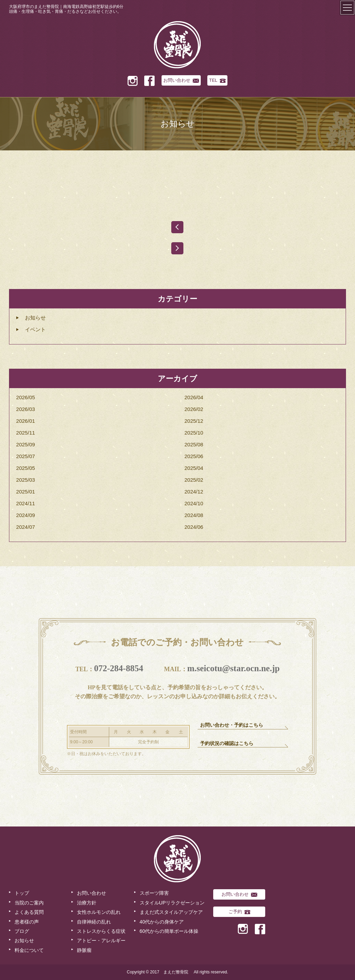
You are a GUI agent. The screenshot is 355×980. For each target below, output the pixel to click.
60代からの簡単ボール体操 (169, 931)
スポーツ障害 (154, 893)
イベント (35, 329)
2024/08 (194, 515)
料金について (29, 950)
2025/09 (26, 444)
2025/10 (194, 433)
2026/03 (26, 409)
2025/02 (194, 480)
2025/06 (194, 456)
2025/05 (26, 468)
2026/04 (194, 397)
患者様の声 (27, 922)
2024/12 (194, 492)
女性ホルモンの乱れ (99, 912)
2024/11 (26, 503)
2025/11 (26, 433)
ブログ (22, 931)
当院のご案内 (29, 903)
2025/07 (26, 456)
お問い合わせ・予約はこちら (232, 725)
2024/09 (26, 515)
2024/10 (194, 503)
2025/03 (26, 480)
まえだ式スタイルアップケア (171, 912)
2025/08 (194, 444)
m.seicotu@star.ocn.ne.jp (233, 668)
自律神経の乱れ (94, 922)
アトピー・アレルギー (101, 940)
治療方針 (87, 903)
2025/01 (26, 492)
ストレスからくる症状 (101, 931)
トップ (22, 893)
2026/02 (194, 409)
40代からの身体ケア (162, 922)
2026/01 (26, 421)
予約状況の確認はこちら (227, 743)
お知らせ (35, 318)
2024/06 (194, 527)
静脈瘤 (84, 950)
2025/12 (194, 421)
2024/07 (26, 527)
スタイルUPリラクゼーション (172, 903)
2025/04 (194, 468)
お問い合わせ (181, 80)
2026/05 (26, 397)
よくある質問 (29, 912)
